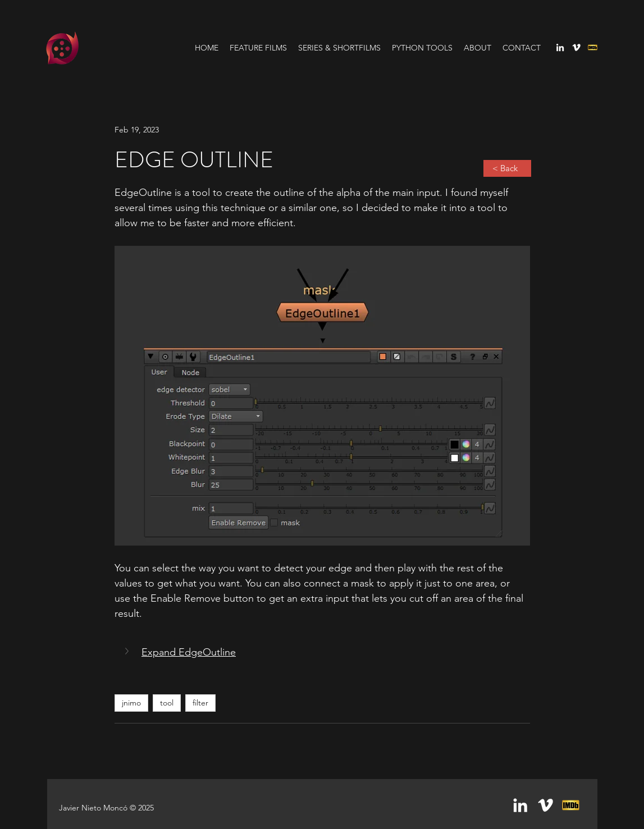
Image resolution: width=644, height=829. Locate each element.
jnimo (131, 703)
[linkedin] (560, 47)
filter (200, 703)
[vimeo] (576, 47)
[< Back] (507, 168)
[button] (128, 651)
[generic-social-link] (593, 47)
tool (167, 703)
